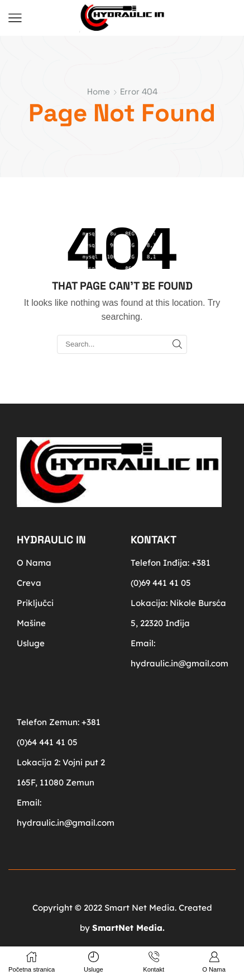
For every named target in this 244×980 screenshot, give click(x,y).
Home (99, 91)
